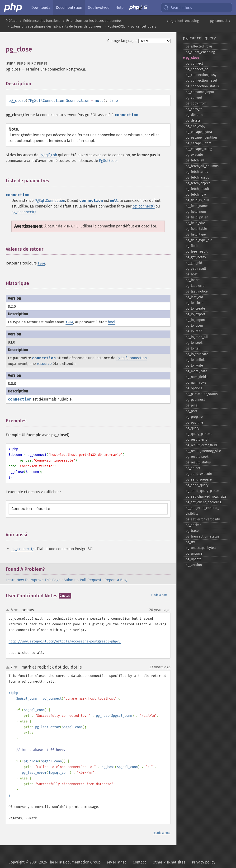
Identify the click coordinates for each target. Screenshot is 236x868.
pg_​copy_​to (194, 109)
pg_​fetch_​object (198, 183)
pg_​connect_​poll (198, 69)
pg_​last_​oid (194, 297)
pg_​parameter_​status (202, 394)
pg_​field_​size (195, 223)
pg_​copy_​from (196, 103)
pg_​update (194, 559)
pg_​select (193, 468)
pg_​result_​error (197, 440)
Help (119, 7)
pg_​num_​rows (196, 383)
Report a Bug (116, 580)
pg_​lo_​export (195, 314)
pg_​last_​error (196, 286)
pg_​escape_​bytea (199, 132)
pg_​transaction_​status (203, 536)
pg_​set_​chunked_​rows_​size (206, 497)
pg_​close (192, 58)
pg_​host (192, 274)
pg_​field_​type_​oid (199, 240)
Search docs (177, 8)
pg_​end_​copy (196, 126)
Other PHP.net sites (169, 862)
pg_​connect (194, 64)
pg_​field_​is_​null (197, 200)
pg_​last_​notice (197, 291)
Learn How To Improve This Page (33, 580)
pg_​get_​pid (194, 263)
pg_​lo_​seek (194, 343)
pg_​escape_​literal (199, 143)
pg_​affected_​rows (199, 46)
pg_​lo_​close (195, 303)
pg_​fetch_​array (197, 172)
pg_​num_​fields (197, 377)
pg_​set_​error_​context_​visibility (202, 511)
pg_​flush (192, 246)
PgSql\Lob (48, 155)
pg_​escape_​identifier (201, 138)
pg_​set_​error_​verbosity (203, 519)
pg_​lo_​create (195, 309)
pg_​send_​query (197, 485)
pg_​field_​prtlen (197, 217)
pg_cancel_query (144, 26)
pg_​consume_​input (200, 92)
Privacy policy (204, 862)
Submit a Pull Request (83, 580)
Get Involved (99, 7)
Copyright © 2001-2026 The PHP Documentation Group (54, 862)
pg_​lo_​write (194, 366)
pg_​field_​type (196, 234)
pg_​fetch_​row (196, 195)
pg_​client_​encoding (200, 52)
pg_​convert (194, 98)
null (99, 101)
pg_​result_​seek (197, 457)
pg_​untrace (194, 554)
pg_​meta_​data (196, 371)
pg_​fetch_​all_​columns (202, 166)
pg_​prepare (194, 417)
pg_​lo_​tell (193, 348)
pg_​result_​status (198, 462)
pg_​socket (193, 525)
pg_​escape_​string (199, 149)
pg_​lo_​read (194, 331)
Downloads (41, 7)
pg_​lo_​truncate (197, 354)
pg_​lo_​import (196, 320)
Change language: (122, 41)
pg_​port (191, 411)
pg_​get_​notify (196, 257)
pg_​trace (192, 531)
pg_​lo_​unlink (195, 360)
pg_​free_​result (197, 252)
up (9, 610)
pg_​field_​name (197, 206)
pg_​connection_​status (202, 86)
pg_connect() (144, 206)
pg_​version (194, 565)
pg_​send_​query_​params (203, 491)
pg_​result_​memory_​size (203, 451)
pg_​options (194, 388)
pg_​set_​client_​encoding (203, 502)
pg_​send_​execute (199, 474)
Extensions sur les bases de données (94, 21)
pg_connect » (220, 21)
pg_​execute (194, 155)
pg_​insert (193, 280)
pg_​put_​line (194, 422)
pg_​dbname (194, 115)
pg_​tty (190, 542)
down (16, 610)
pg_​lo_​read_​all (197, 337)
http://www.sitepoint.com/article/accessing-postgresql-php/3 (65, 641)
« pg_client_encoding (183, 21)
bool (112, 322)
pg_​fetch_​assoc (197, 177)
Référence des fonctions (42, 21)
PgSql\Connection (47, 101)
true (113, 101)
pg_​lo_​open (194, 326)
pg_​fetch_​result (197, 189)
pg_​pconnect (195, 400)
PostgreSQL (116, 26)
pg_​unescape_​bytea (201, 548)
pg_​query (193, 428)
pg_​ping (191, 405)
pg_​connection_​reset (201, 81)
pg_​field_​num (196, 212)
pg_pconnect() (24, 212)
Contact (139, 862)
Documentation (69, 7)
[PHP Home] (13, 8)
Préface (12, 21)
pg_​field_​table (196, 229)
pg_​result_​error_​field (201, 445)
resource (44, 364)
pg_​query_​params (199, 434)
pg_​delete (193, 120)
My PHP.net (117, 862)
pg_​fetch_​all (195, 160)
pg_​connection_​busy (201, 75)
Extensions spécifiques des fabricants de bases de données (56, 26)
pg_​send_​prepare (199, 479)
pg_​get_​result (196, 269)
